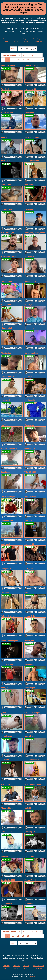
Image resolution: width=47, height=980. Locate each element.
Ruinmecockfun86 (32, 65)
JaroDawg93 (30, 688)
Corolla (27, 592)
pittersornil (6, 400)
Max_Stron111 (30, 497)
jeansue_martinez (32, 137)
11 (13, 60)
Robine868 (29, 209)
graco (3, 713)
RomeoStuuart (7, 281)
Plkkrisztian (6, 353)
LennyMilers (6, 569)
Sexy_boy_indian (8, 65)
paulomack (6, 544)
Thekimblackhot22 (9, 256)
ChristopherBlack (32, 353)
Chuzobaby (29, 425)
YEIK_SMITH (30, 569)
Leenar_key (29, 856)
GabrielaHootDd (8, 377)
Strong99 (5, 592)
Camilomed (6, 472)
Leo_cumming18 (8, 497)
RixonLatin (29, 664)
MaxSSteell (29, 112)
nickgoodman (7, 903)
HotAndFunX (30, 736)
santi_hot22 (29, 544)
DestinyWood (30, 880)
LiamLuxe (5, 760)
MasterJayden (7, 112)
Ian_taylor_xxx (7, 664)
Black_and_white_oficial (35, 233)
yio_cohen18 (30, 328)
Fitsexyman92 (30, 89)
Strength (28, 520)
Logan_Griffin (30, 616)
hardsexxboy (6, 209)
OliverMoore (30, 448)
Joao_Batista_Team (33, 784)
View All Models (9, 55)
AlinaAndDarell (7, 808)
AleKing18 (5, 161)
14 (28, 60)
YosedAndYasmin (32, 760)
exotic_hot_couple (32, 713)
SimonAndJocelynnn (10, 641)
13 (23, 60)
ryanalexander (7, 520)
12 (18, 60)
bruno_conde (7, 832)
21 (38, 60)
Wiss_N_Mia (6, 184)
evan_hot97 (6, 784)
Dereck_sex (29, 641)
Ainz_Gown (6, 688)
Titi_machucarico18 (9, 448)
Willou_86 (29, 305)
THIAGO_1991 (30, 472)
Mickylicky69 (6, 736)
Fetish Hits (33, 976)
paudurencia (30, 400)
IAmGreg (5, 425)
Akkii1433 (5, 137)
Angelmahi (6, 89)
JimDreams (29, 256)
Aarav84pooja (7, 856)
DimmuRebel (6, 328)
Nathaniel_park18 (8, 616)
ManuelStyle (6, 305)
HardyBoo (29, 184)
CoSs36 (28, 808)
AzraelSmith (30, 903)
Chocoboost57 (31, 281)
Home (13, 49)
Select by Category (28, 49)
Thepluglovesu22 (32, 161)
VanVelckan (29, 377)
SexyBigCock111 (8, 880)
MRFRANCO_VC (8, 233)
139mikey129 (30, 832)
